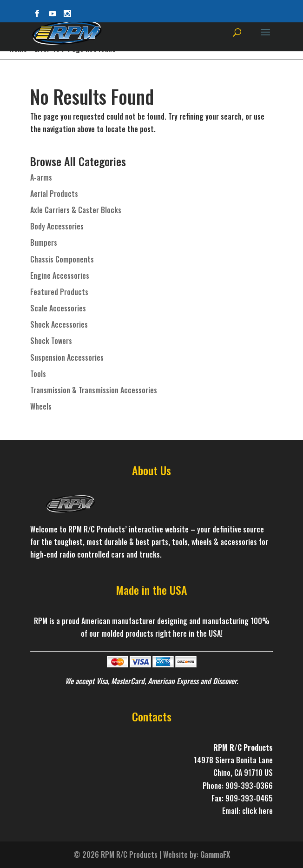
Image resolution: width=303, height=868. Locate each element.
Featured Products (59, 292)
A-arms (41, 177)
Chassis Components (62, 259)
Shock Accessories (59, 324)
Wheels (41, 406)
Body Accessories (57, 226)
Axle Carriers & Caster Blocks (76, 210)
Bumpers (44, 242)
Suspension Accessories (67, 357)
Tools (38, 374)
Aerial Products (54, 194)
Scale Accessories (58, 308)
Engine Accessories (60, 276)
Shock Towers (51, 341)
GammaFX (215, 855)
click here (257, 811)
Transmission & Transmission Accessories (94, 390)
